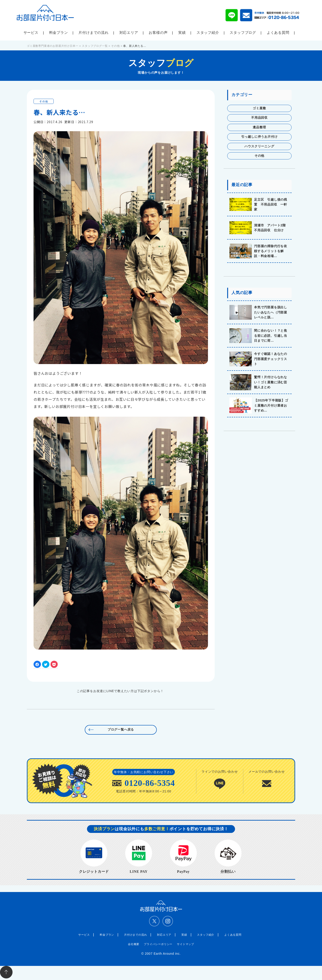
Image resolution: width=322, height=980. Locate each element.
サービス (31, 33)
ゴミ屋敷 (259, 108)
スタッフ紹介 (208, 33)
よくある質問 (278, 33)
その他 (44, 101)
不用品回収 (259, 118)
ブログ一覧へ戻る (121, 730)
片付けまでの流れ (93, 33)
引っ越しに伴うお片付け (260, 137)
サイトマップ (185, 944)
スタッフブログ (243, 33)
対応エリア (129, 33)
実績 (182, 33)
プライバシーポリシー (158, 944)
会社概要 (134, 944)
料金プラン (59, 33)
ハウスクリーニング (259, 146)
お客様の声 (158, 33)
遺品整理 (259, 127)
